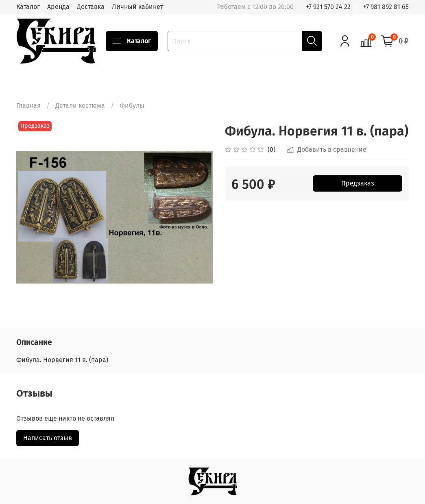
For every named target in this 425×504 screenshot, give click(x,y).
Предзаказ (358, 183)
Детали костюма (80, 106)
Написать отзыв (48, 438)
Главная (28, 106)
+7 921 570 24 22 (328, 7)
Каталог (28, 7)
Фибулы (132, 106)
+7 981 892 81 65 (386, 7)
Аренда (58, 7)
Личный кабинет (137, 7)
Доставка (91, 7)
